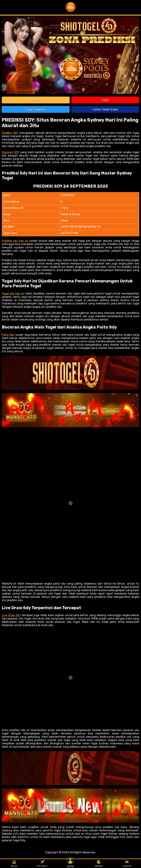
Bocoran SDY (10, 152)
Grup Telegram (36, 109)
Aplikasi (99, 864)
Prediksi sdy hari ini (15, 241)
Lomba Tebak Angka (105, 109)
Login (105, 100)
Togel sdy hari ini (13, 293)
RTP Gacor (42, 864)
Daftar (36, 100)
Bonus (14, 864)
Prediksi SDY (10, 133)
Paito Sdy (8, 335)
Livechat (127, 864)
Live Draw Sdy (11, 615)
